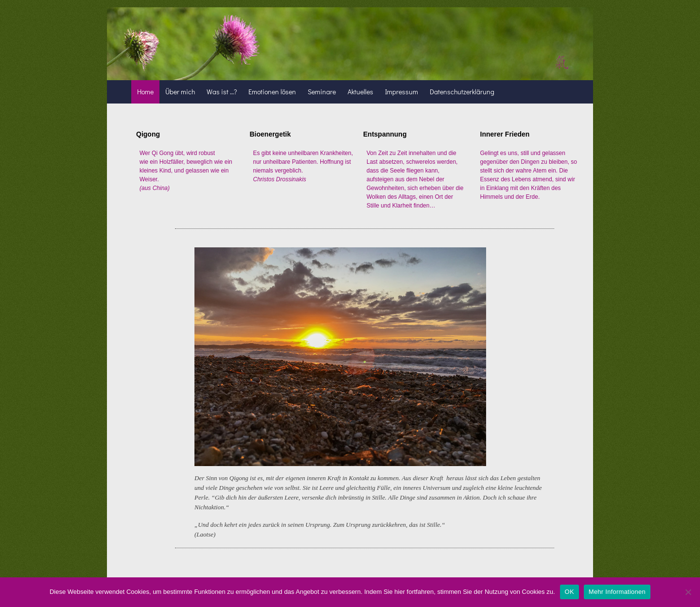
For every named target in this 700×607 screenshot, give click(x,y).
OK (569, 592)
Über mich (180, 92)
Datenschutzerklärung (462, 92)
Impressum (402, 92)
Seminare (322, 92)
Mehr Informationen (617, 592)
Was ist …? (222, 92)
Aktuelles (360, 92)
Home (145, 92)
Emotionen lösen (272, 92)
